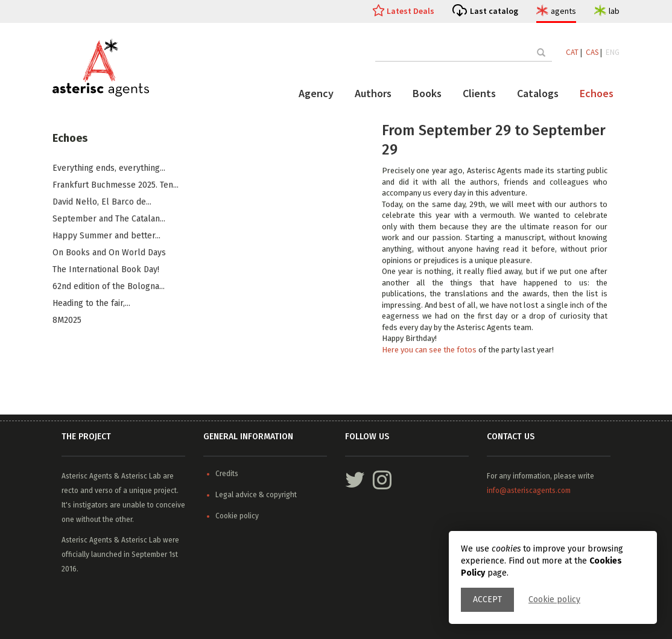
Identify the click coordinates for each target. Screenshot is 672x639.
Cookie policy (554, 599)
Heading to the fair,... (91, 304)
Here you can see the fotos (430, 350)
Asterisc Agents (87, 476)
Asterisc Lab (141, 476)
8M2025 (67, 321)
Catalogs (538, 93)
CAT (572, 52)
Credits (227, 474)
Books (427, 93)
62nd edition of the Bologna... (109, 287)
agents (563, 11)
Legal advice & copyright (256, 495)
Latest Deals (410, 11)
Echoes (597, 93)
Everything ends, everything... (109, 169)
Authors (373, 93)
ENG (613, 52)
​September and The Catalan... (109, 219)
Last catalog (494, 11)
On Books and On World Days (109, 253)
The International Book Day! (106, 270)
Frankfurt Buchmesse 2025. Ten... (116, 186)
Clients (479, 93)
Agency (316, 93)
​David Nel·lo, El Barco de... (102, 202)
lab (614, 11)
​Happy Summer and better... (106, 236)
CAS (592, 52)
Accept (487, 599)
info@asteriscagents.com (529, 491)
